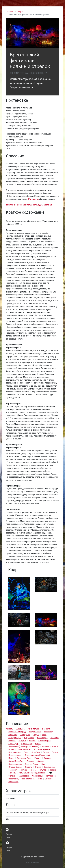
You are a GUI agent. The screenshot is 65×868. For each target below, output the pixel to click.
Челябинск (51, 776)
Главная (10, 12)
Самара (47, 758)
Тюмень (12, 773)
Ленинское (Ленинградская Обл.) (24, 746)
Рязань (38, 758)
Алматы (10, 729)
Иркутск (22, 740)
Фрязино (12, 776)
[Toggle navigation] (6, 4)
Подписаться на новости (32, 857)
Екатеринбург (15, 738)
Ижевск (12, 740)
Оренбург (36, 752)
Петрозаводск (15, 755)
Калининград (44, 740)
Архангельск (33, 729)
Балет (9, 837)
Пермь (55, 752)
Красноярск (27, 744)
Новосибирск (15, 752)
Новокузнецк (44, 749)
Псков (11, 758)
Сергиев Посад (32, 764)
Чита (40, 779)
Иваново (55, 738)
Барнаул (46, 729)
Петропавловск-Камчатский (37, 755)
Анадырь (20, 729)
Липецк (45, 746)
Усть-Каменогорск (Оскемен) (32, 773)
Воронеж (13, 735)
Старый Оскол (15, 767)
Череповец (13, 779)
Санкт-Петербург (16, 761)
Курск (38, 744)
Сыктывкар (49, 767)
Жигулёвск (29, 738)
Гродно (36, 735)
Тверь (33, 770)
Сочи (44, 764)
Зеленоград (42, 738)
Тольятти (43, 770)
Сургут (38, 767)
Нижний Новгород (27, 749)
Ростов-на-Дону (24, 758)
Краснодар (13, 744)
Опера (20, 12)
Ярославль (13, 782)
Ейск (44, 735)
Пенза (46, 752)
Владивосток (35, 732)
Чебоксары (37, 776)
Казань (32, 740)
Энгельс (49, 779)
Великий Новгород (17, 732)
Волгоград (48, 732)
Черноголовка (28, 779)
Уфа (50, 773)
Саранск (31, 761)
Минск (55, 746)
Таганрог (12, 770)
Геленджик (25, 735)
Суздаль (28, 767)
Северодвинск (15, 764)
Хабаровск (24, 776)
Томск (53, 770)
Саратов (41, 761)
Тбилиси (23, 770)
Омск (26, 752)
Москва (12, 749)
